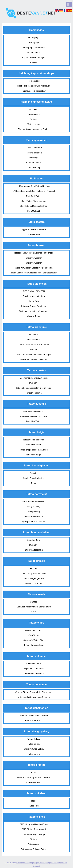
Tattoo (34, 483)
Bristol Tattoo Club (34, 630)
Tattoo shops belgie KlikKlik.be (34, 450)
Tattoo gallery (34, 744)
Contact (36, 866)
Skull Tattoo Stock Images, (34, 201)
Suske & (34, 119)
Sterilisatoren (34, 234)
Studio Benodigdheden (34, 478)
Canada (34, 602)
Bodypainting (34, 512)
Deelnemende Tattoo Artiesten (34, 378)
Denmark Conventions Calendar (34, 716)
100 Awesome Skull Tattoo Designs (34, 186)
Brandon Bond (34, 540)
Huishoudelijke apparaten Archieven (34, 86)
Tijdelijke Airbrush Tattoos (34, 521)
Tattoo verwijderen (34, 258)
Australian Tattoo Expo (34, 411)
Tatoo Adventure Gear (34, 674)
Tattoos (34, 839)
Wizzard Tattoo (34, 316)
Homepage (34, 42)
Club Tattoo (34, 635)
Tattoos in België (34, 455)
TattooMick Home (34, 393)
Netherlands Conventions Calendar (34, 697)
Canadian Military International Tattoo (34, 607)
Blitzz (34, 772)
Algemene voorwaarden (57, 863)
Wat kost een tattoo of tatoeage (34, 311)
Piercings (34, 158)
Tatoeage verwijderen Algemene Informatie (34, 253)
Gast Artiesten (34, 340)
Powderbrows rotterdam (34, 296)
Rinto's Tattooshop (34, 721)
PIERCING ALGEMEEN (34, 291)
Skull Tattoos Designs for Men (34, 206)
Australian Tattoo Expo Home (34, 416)
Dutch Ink (34, 335)
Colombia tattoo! (34, 664)
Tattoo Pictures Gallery (34, 749)
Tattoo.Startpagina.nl (34, 550)
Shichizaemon (34, 114)
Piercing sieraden (34, 148)
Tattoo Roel (34, 806)
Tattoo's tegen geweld (34, 578)
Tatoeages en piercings (34, 440)
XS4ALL (34, 62)
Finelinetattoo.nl (34, 782)
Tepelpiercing (34, 168)
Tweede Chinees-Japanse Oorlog (34, 129)
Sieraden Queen (34, 163)
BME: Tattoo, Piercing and (34, 829)
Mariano (34, 350)
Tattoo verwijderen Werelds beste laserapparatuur (34, 273)
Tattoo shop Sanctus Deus (34, 573)
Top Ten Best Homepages (34, 57)
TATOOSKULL (34, 211)
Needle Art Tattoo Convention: (34, 359)
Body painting (34, 507)
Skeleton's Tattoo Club (34, 640)
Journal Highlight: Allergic (34, 834)
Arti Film (34, 568)
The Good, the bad (34, 583)
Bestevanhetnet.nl (24, 863)
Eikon (34, 612)
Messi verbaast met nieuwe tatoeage (34, 354)
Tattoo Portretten (34, 445)
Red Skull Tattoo (34, 196)
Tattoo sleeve (34, 754)
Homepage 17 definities (34, 48)
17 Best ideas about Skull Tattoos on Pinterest (34, 191)
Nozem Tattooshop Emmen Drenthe (34, 777)
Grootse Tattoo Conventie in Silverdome (34, 692)
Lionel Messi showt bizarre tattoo (34, 345)
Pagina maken (39, 863)
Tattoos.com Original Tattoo (34, 849)
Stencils (34, 473)
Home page (34, 38)
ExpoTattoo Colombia (34, 669)
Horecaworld (34, 81)
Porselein (34, 109)
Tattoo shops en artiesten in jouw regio (34, 388)
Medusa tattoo (34, 53)
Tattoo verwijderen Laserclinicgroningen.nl (34, 268)
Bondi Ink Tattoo (34, 421)
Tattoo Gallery (34, 739)
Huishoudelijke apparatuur (34, 91)
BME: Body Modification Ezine (34, 824)
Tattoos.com (34, 844)
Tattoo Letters (34, 124)
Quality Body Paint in (34, 517)
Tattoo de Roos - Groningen (34, 306)
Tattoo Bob (34, 301)
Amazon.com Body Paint (34, 502)
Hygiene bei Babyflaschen (34, 229)
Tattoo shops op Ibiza (34, 645)
